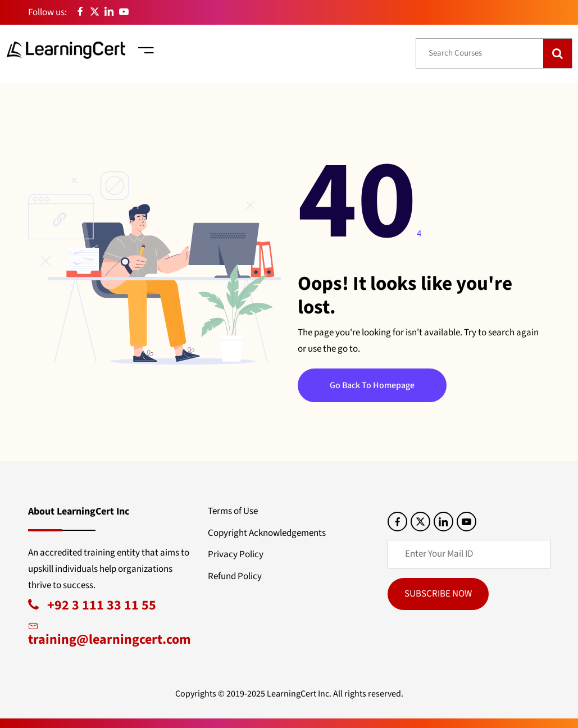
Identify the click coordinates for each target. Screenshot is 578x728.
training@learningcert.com (110, 633)
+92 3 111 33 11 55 (92, 605)
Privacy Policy (236, 554)
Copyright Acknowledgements (267, 533)
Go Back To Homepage (372, 385)
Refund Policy (235, 576)
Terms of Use (233, 511)
